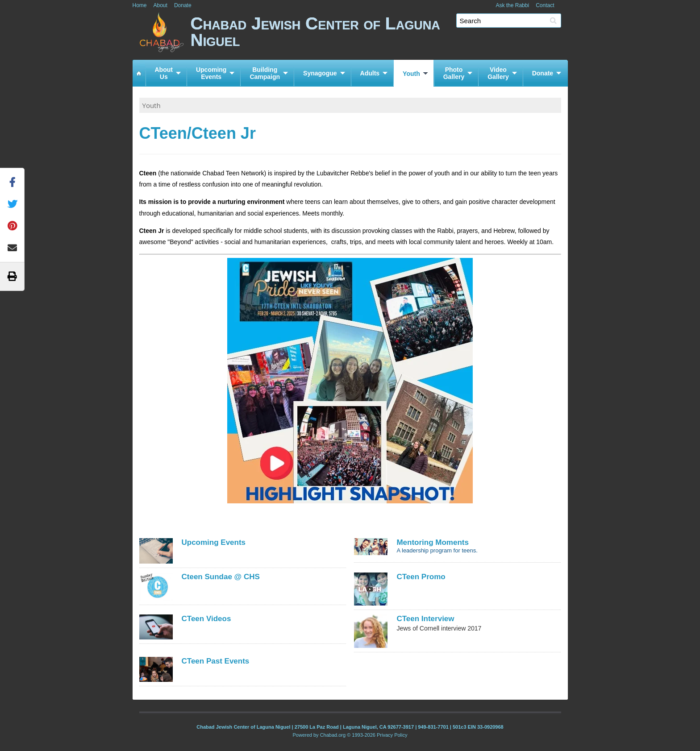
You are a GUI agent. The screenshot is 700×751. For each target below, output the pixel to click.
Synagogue (320, 73)
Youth (411, 74)
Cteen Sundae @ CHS (221, 577)
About (160, 5)
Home (140, 5)
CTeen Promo (421, 577)
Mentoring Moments (433, 542)
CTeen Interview (425, 619)
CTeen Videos (206, 619)
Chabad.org (333, 735)
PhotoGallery (454, 73)
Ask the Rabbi (512, 5)
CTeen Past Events (216, 661)
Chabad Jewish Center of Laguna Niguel (379, 35)
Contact (545, 5)
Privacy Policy (392, 735)
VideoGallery (498, 73)
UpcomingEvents (211, 73)
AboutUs (164, 73)
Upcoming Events (214, 542)
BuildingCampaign (265, 73)
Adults (370, 73)
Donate (183, 5)
